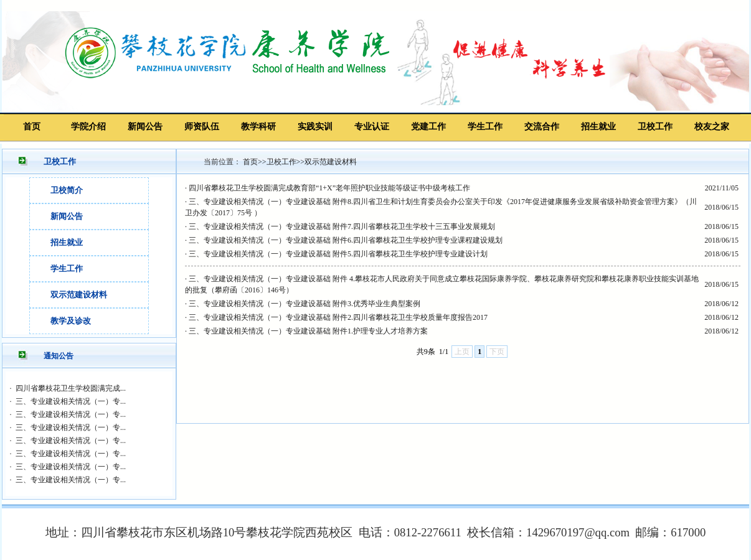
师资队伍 (202, 127)
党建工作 (428, 127)
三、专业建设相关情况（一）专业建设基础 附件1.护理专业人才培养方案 (308, 331)
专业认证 (372, 127)
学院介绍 (88, 127)
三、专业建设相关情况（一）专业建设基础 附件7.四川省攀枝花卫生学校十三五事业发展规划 (342, 226)
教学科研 (258, 127)
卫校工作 (655, 127)
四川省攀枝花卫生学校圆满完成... (71, 388)
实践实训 (315, 127)
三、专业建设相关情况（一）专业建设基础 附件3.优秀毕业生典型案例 (305, 304)
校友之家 (712, 127)
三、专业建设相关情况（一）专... (71, 401)
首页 (32, 127)
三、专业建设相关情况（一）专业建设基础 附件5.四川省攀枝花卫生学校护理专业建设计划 (338, 254)
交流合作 (542, 127)
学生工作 (485, 127)
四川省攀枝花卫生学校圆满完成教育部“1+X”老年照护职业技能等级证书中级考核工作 (329, 188)
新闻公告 (145, 127)
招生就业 (598, 127)
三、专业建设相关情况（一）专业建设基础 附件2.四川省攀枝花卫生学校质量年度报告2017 (338, 317)
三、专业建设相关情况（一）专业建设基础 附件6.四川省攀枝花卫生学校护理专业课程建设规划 (346, 240)
